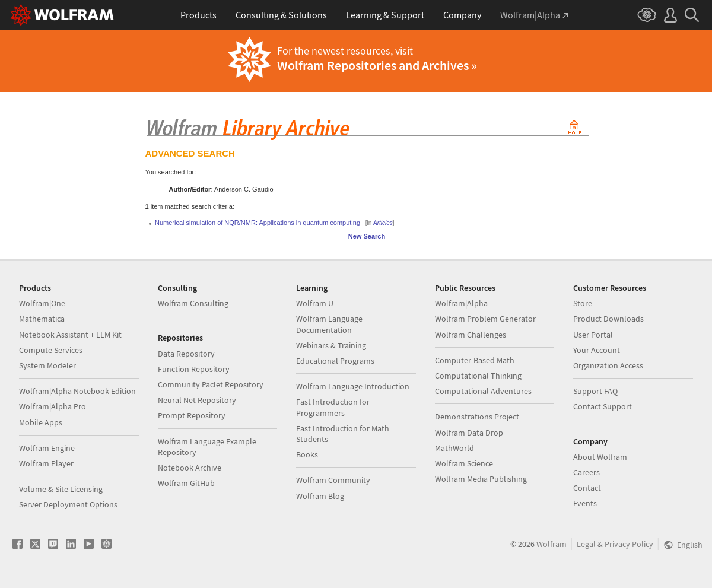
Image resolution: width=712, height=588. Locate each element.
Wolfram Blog (320, 496)
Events (585, 503)
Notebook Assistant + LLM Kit (70, 335)
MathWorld (454, 448)
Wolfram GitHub (186, 483)
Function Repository (194, 369)
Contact (587, 488)
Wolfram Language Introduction (353, 386)
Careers (587, 472)
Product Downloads (608, 319)
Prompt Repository (192, 415)
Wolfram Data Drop (469, 433)
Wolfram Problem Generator (485, 319)
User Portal (593, 335)
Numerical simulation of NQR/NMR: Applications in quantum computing (258, 223)
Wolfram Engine (47, 448)
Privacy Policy (629, 544)
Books (307, 454)
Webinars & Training (331, 345)
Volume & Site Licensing (61, 489)
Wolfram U (315, 303)
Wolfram (552, 544)
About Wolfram (600, 457)
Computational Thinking (478, 376)
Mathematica (42, 319)
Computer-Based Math (475, 360)
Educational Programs (335, 361)
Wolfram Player (46, 463)
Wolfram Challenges (471, 335)
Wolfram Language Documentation (329, 324)
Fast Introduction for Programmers (333, 407)
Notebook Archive (190, 468)
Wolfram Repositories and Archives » (377, 65)
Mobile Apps (41, 422)
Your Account (597, 350)
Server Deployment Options (68, 504)
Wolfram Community (333, 480)
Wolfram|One (42, 303)
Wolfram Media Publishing (481, 479)
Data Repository (186, 354)
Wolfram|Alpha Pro (53, 406)
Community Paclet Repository (211, 384)
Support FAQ (595, 391)
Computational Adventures (483, 391)
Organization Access (608, 365)
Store (583, 303)
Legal (586, 544)
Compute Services (51, 350)
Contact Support (603, 406)
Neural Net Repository (197, 400)
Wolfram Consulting (193, 303)
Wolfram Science (464, 463)
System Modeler (47, 365)
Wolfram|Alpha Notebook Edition (77, 391)
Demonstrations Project (477, 417)
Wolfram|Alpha (461, 303)
